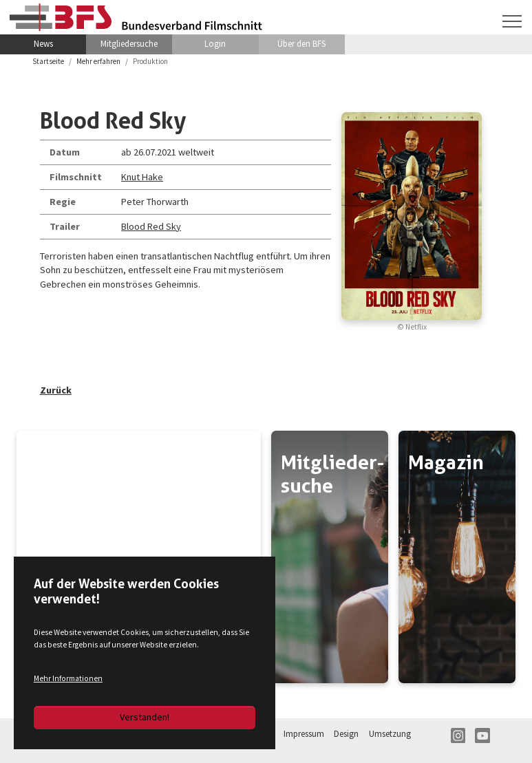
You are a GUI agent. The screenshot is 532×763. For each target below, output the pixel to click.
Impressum (304, 734)
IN (458, 735)
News (43, 44)
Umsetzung (390, 734)
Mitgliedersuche (129, 44)
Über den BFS (301, 44)
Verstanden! (145, 717)
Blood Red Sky (151, 226)
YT (482, 735)
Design (346, 734)
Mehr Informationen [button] (68, 678)
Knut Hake (142, 177)
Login (215, 44)
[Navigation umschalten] (512, 21)
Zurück (56, 390)
